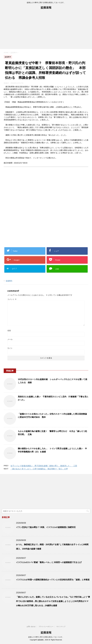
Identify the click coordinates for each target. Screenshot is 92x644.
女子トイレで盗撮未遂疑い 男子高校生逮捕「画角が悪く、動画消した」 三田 (44, 466)
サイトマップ (61, 627)
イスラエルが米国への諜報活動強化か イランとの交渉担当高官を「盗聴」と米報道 (53, 580)
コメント (12, 299)
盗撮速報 (46, 8)
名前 (9, 331)
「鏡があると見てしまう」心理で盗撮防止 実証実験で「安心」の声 (39, 469)
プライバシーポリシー (46, 627)
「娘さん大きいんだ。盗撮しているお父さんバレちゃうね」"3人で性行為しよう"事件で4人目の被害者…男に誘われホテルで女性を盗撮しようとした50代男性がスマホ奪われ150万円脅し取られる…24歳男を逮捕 (53, 601)
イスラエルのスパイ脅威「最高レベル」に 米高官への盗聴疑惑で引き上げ (49, 562)
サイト (10, 348)
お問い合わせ (31, 627)
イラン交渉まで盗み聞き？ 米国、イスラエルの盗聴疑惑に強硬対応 (46, 527)
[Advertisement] (46, 31)
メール (10, 339)
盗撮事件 (9, 281)
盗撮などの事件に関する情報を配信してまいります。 (46, 637)
